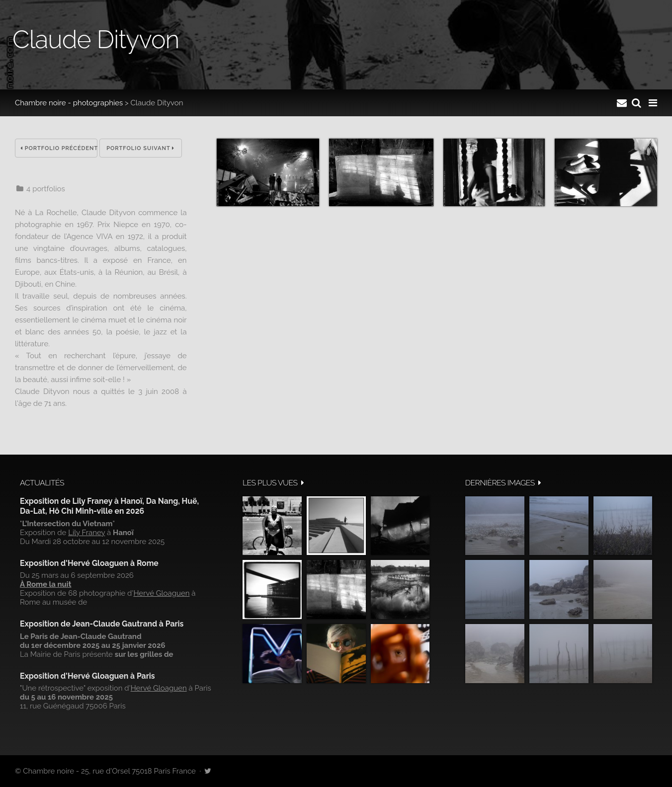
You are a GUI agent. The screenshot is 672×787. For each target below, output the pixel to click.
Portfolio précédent (59, 148)
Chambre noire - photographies (69, 103)
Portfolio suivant (140, 148)
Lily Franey (86, 533)
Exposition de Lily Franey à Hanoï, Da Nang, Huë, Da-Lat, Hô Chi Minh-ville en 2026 (109, 506)
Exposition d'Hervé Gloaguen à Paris (87, 676)
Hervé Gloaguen (161, 593)
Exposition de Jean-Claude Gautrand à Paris (102, 624)
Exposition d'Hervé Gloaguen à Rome (89, 563)
